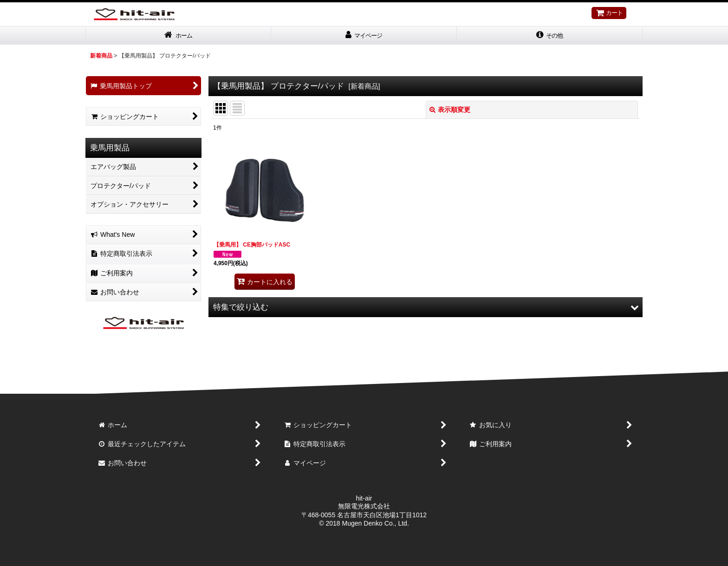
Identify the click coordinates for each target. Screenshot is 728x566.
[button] (550, 36)
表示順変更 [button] (450, 111)
